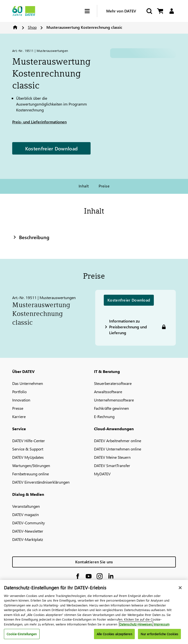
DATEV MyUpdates (28, 457)
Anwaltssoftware (108, 392)
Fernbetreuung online (31, 474)
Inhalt (84, 186)
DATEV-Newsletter (28, 531)
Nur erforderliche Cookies (159, 634)
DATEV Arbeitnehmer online (118, 441)
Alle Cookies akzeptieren (114, 634)
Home (15, 27)
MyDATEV (102, 474)
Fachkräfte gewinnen (111, 408)
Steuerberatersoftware (113, 383)
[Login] (172, 11)
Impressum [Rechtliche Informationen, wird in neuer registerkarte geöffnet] (162, 624)
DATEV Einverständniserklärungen (41, 482)
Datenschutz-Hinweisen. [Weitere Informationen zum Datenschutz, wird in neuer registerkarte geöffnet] (136, 624)
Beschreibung (31, 237)
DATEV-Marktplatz (28, 539)
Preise (104, 186)
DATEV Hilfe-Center (29, 441)
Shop (32, 27)
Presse (18, 408)
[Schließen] (180, 588)
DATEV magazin (26, 514)
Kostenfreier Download (51, 148)
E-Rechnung (104, 416)
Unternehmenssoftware (114, 400)
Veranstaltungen (26, 506)
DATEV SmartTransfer (112, 465)
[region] (94, 612)
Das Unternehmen (28, 383)
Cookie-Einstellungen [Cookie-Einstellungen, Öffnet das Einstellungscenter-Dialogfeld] (22, 634)
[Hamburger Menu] (91, 11)
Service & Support (28, 449)
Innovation (21, 400)
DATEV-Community (29, 523)
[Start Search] (149, 11)
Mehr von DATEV (121, 11)
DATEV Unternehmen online (118, 449)
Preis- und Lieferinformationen (39, 122)
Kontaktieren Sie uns (94, 562)
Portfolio (19, 392)
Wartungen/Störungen (31, 465)
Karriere (19, 416)
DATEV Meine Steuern (112, 457)
